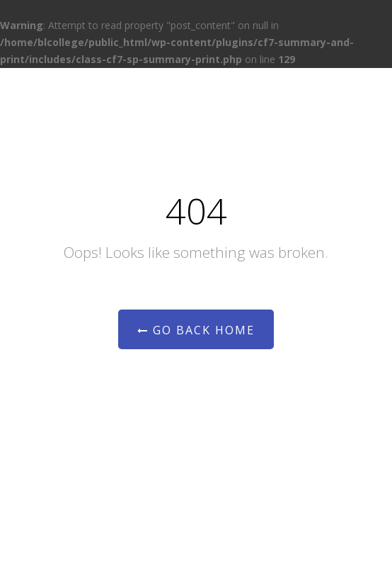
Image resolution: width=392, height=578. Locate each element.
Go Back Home (196, 330)
